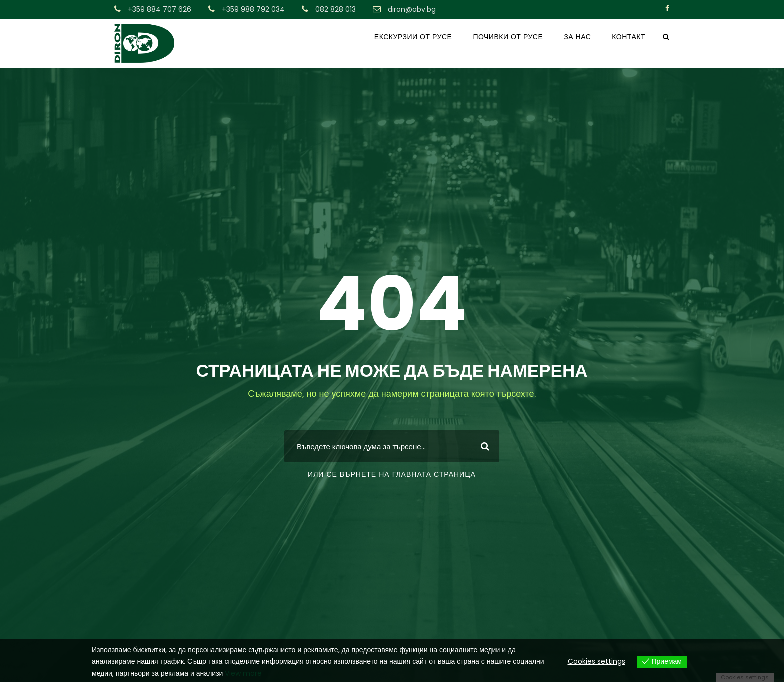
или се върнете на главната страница (392, 474)
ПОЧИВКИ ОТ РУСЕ (508, 37)
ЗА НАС (577, 37)
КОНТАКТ (629, 37)
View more (243, 673)
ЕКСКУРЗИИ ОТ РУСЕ (413, 37)
